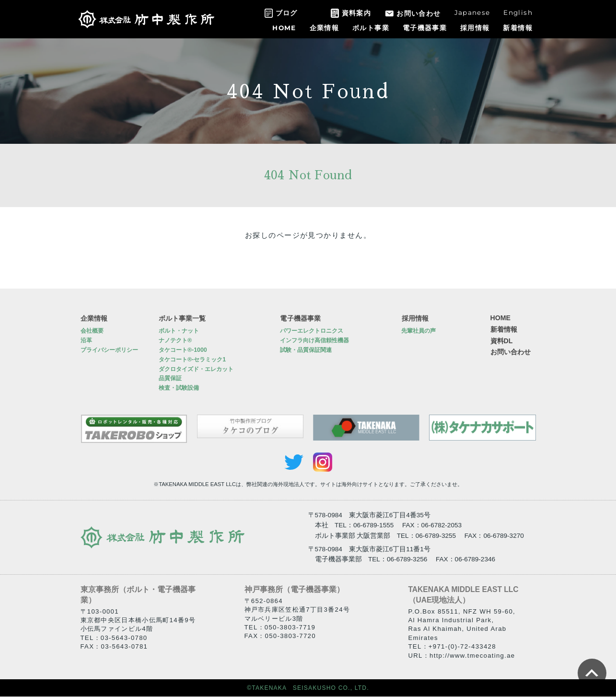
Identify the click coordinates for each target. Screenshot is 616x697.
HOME (284, 28)
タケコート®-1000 (183, 350)
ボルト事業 (371, 28)
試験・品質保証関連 (306, 350)
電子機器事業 (425, 28)
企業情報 (324, 28)
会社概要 (92, 331)
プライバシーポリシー (109, 350)
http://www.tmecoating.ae (472, 656)
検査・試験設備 (179, 388)
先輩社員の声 (418, 331)
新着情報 (517, 28)
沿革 (86, 341)
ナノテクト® (175, 341)
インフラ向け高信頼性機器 (314, 341)
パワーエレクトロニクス (312, 331)
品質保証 (170, 379)
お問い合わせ (418, 13)
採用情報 (475, 28)
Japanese (472, 12)
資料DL (502, 341)
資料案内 (356, 13)
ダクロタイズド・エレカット (196, 369)
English (518, 12)
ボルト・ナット (179, 331)
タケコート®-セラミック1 (192, 360)
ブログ (287, 13)
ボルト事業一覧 (182, 318)
